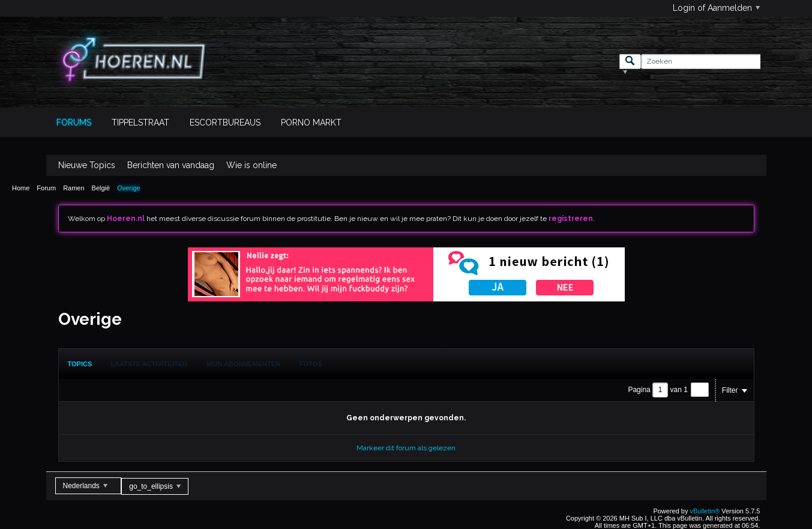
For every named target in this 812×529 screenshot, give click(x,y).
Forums (74, 122)
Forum (46, 188)
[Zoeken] (701, 62)
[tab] (80, 364)
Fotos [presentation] (311, 364)
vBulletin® (705, 511)
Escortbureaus (225, 122)
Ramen (74, 188)
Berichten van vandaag (171, 165)
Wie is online (251, 165)
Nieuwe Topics (87, 165)
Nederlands (86, 486)
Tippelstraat (140, 122)
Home (21, 188)
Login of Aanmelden (716, 8)
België (101, 188)
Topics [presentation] (80, 364)
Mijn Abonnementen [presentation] (243, 364)
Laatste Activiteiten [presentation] (149, 364)
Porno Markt (311, 122)
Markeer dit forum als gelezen (406, 448)
